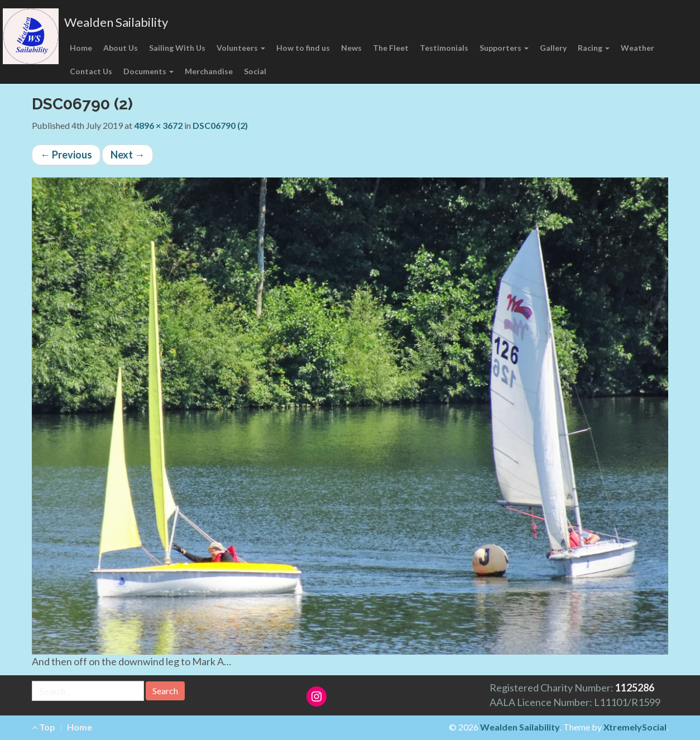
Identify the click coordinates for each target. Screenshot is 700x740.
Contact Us (91, 71)
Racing (594, 48)
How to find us (303, 48)
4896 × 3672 (158, 125)
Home (81, 48)
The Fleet (391, 48)
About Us (121, 48)
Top (44, 727)
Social (255, 71)
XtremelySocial (635, 727)
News (351, 48)
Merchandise (209, 71)
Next (128, 155)
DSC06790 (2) (220, 125)
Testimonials (444, 48)
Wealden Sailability (116, 22)
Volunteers (241, 48)
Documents (148, 71)
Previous (66, 155)
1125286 (635, 688)
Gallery (553, 48)
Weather (637, 48)
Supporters (504, 48)
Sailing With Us (177, 48)
